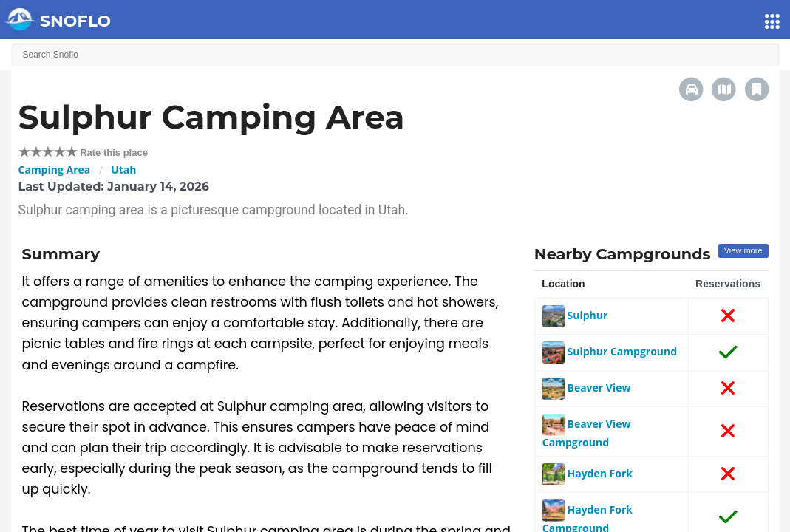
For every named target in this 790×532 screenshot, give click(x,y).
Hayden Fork (588, 473)
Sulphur (575, 315)
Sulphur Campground (610, 351)
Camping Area (55, 170)
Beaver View (587, 388)
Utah (123, 170)
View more (743, 250)
